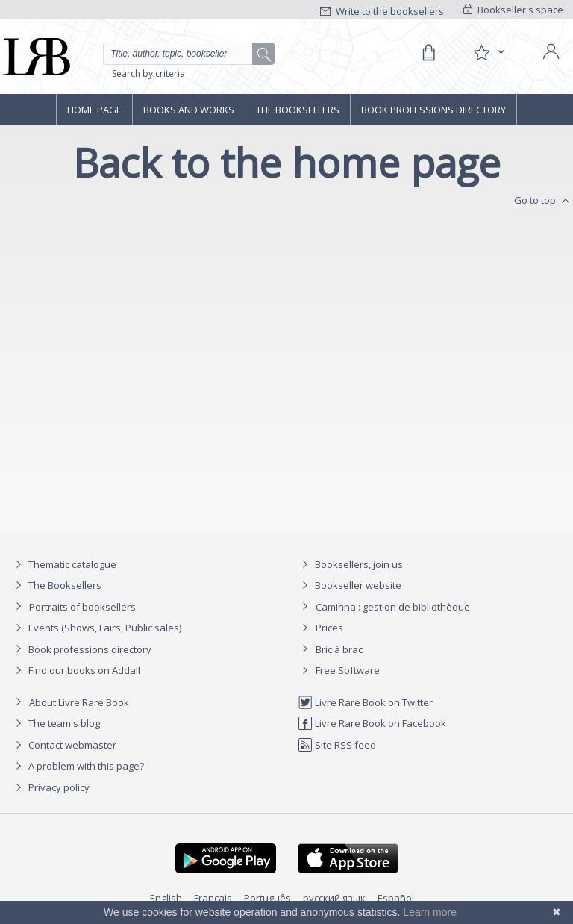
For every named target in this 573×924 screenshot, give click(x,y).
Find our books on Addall (76, 670)
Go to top (544, 201)
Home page (94, 110)
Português (267, 898)
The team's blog (56, 723)
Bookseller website (350, 585)
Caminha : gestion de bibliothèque (393, 607)
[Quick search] (189, 54)
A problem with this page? (78, 766)
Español (396, 898)
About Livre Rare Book (79, 702)
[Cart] (428, 53)
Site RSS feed (337, 745)
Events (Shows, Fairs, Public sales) (96, 628)
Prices (329, 628)
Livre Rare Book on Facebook (372, 723)
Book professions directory (433, 110)
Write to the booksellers (382, 11)
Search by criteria (148, 74)
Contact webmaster (64, 745)
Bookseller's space (513, 10)
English (166, 898)
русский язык (334, 898)
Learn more (430, 912)
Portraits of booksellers (82, 607)
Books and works (189, 110)
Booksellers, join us (350, 564)
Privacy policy (50, 787)
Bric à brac (339, 649)
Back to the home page (287, 162)
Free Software (348, 670)
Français (213, 898)
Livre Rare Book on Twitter (365, 702)
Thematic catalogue (64, 564)
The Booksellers (298, 110)
